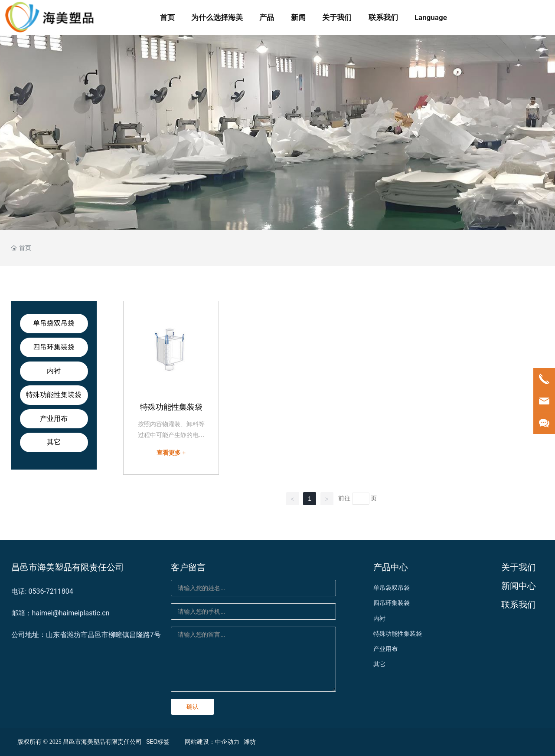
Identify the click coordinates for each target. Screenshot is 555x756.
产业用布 (54, 419)
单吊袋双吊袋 (54, 323)
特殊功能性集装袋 (54, 395)
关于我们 (519, 567)
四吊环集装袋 (54, 347)
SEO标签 (158, 742)
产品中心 (391, 567)
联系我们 (519, 605)
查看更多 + (171, 453)
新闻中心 (519, 586)
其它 (54, 442)
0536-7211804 (51, 591)
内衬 (54, 371)
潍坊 (250, 742)
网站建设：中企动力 (212, 742)
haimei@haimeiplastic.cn (71, 613)
